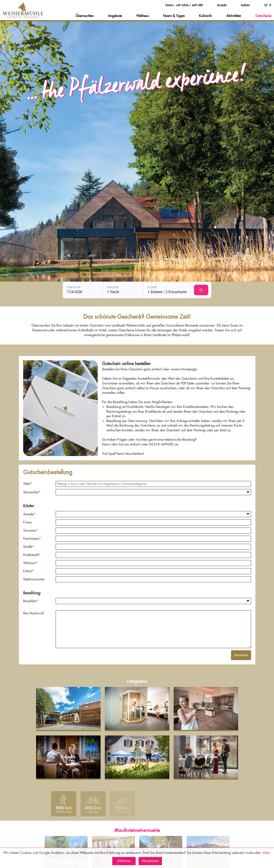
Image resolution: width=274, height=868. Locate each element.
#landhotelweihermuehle (137, 830)
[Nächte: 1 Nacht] (123, 290)
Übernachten (85, 16)
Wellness (142, 16)
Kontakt (222, 5)
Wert (28, 484)
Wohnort (30, 563)
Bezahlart (31, 601)
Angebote (115, 16)
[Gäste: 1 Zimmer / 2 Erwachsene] (167, 290)
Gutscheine (263, 16)
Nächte (113, 287)
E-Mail (29, 571)
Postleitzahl (32, 555)
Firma (27, 522)
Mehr (266, 853)
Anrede (29, 514)
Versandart (32, 492)
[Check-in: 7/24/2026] (83, 290)
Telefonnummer (34, 579)
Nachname (32, 539)
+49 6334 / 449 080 (189, 5)
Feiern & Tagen (174, 16)
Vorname (31, 530)
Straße (29, 547)
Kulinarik (205, 16)
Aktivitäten (234, 16)
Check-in (73, 287)
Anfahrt (245, 5)
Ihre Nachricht (33, 613)
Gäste (152, 287)
